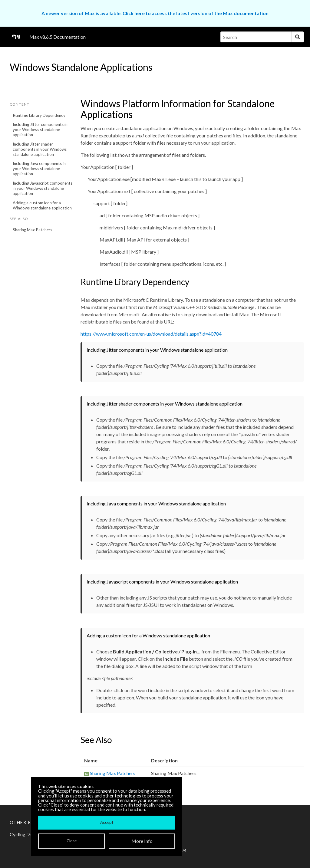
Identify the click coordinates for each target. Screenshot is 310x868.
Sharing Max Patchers (32, 230)
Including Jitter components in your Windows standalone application (40, 130)
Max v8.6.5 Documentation (58, 37)
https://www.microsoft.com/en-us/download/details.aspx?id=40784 (151, 334)
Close (72, 841)
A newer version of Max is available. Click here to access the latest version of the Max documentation (155, 13)
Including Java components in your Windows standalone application (39, 169)
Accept (107, 822)
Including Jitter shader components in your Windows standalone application (40, 149)
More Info (142, 841)
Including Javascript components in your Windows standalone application (43, 188)
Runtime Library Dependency (39, 115)
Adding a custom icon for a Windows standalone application (42, 205)
